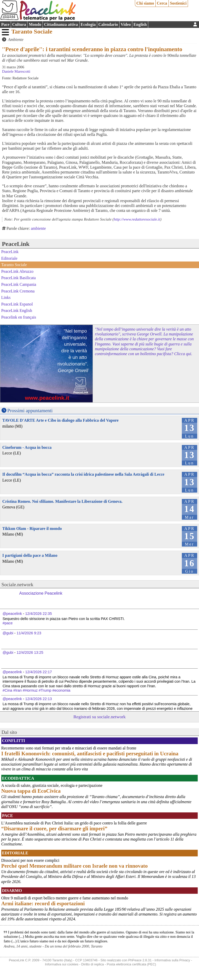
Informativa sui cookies (62, 964)
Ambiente (16, 40)
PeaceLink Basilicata (19, 278)
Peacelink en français (19, 317)
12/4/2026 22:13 (38, 699)
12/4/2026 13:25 (30, 652)
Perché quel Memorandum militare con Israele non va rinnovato (74, 866)
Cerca (162, 3)
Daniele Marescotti (16, 71)
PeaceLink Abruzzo (17, 271)
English (140, 24)
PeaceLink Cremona (18, 291)
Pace (5, 24)
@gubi (8, 633)
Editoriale (9, 258)
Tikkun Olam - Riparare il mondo (32, 529)
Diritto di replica (93, 964)
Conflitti (14, 741)
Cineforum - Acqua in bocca (27, 447)
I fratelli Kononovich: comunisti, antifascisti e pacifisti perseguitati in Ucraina (90, 753)
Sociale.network (17, 585)
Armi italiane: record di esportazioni (43, 903)
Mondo (35, 24)
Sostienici (178, 3)
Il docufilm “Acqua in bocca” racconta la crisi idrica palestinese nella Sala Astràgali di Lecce (83, 474)
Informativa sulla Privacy (172, 960)
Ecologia (88, 24)
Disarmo (12, 891)
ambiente (38, 228)
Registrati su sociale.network (99, 717)
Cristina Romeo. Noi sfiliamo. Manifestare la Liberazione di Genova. (62, 501)
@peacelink (12, 614)
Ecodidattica (18, 778)
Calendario (108, 24)
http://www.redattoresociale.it (137, 219)
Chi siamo (145, 3)
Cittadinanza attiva (61, 24)
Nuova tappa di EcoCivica (31, 791)
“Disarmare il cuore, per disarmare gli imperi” (54, 828)
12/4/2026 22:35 (38, 614)
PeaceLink (16, 244)
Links (6, 297)
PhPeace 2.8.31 (140, 960)
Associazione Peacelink (41, 593)
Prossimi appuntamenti (30, 411)
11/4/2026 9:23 (29, 633)
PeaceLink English (17, 311)
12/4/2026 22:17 (38, 672)
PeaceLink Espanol (17, 304)
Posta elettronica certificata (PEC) (131, 964)
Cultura (19, 24)
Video (126, 24)
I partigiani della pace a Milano (30, 555)
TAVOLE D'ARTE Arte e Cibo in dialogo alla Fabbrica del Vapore (60, 420)
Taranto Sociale (32, 31)
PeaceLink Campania (19, 284)
